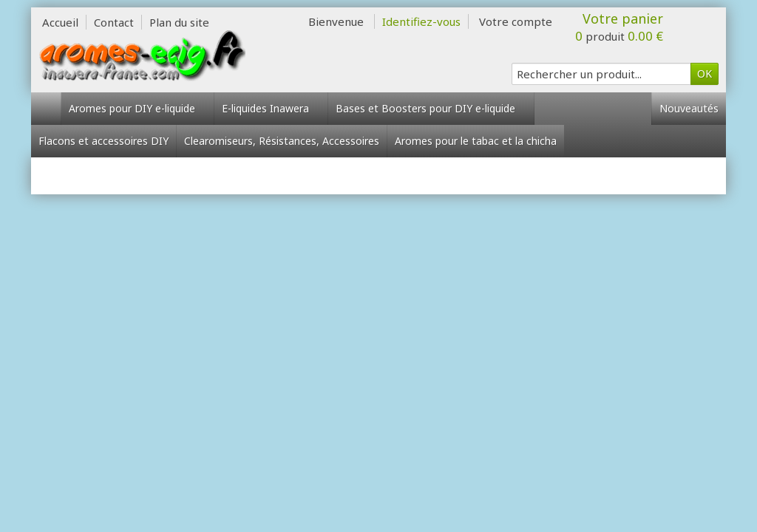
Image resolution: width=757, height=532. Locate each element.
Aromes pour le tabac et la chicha (476, 141)
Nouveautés (689, 108)
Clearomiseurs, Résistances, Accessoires (282, 141)
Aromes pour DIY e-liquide (138, 108)
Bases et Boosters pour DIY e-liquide (431, 108)
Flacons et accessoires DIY (103, 141)
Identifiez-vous (421, 21)
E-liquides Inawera (271, 108)
